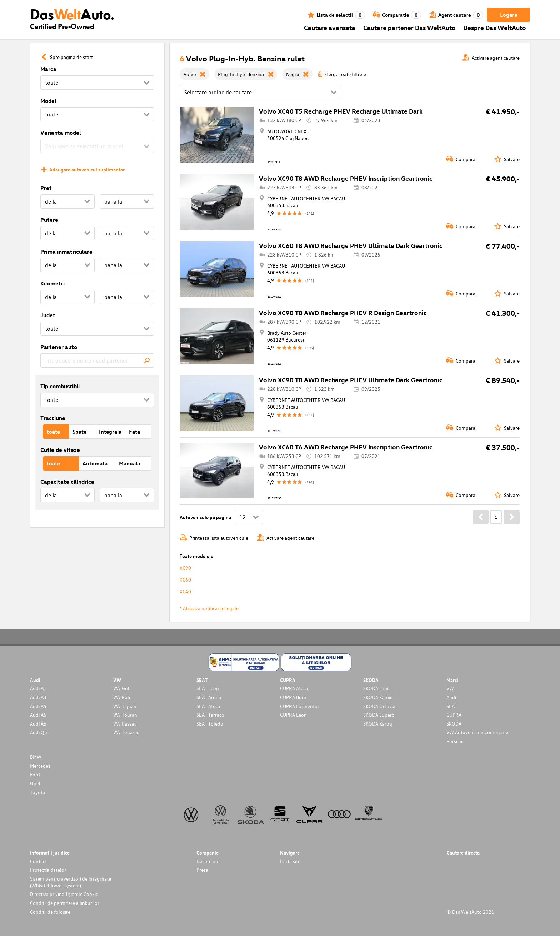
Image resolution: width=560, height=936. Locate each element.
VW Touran (125, 715)
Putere (49, 220)
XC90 (185, 568)
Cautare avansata (330, 27)
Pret (46, 188)
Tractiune (53, 418)
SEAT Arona (209, 697)
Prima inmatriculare (66, 252)
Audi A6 (38, 724)
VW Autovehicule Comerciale (477, 732)
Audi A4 (38, 706)
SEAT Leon (208, 688)
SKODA (454, 724)
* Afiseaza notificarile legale (209, 608)
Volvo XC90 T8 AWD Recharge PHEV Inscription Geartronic (346, 178)
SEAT (452, 706)
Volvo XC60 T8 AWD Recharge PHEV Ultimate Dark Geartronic (351, 245)
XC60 (185, 580)
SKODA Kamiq (378, 697)
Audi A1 (38, 688)
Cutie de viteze (60, 450)
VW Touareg (126, 732)
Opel (35, 783)
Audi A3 (38, 697)
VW (450, 688)
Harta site (290, 861)
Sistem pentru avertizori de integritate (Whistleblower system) (71, 882)
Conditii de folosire (50, 912)
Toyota (37, 792)
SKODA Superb (379, 715)
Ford (35, 774)
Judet (48, 315)
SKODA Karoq (378, 724)
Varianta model (61, 133)
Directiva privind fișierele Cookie (64, 894)
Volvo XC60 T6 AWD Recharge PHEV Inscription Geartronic (346, 447)
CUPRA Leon (293, 715)
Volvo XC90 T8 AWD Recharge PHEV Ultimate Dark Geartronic (351, 380)
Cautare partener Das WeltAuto (409, 27)
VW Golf (122, 688)
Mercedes (40, 766)
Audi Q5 (39, 732)
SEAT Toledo (210, 724)
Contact (38, 861)
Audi (451, 697)
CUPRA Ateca (294, 688)
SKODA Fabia (377, 688)
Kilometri (52, 283)
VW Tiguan (125, 706)
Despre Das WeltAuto (495, 27)
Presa (202, 870)
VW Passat (124, 724)
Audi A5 (38, 715)
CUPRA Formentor (300, 706)
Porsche (455, 741)
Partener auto (59, 347)
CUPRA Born (293, 697)
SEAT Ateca (208, 706)
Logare (509, 15)
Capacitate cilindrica (67, 482)
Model (48, 101)
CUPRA (454, 715)
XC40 (185, 591)
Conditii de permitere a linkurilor (65, 903)
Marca (48, 69)
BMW (36, 757)
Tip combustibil (60, 386)
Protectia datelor (48, 870)
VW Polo (122, 697)
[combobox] (97, 360)
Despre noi (208, 861)
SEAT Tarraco (210, 715)
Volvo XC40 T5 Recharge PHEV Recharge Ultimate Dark (341, 111)
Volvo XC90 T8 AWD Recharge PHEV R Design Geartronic (343, 312)
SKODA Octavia (379, 706)
